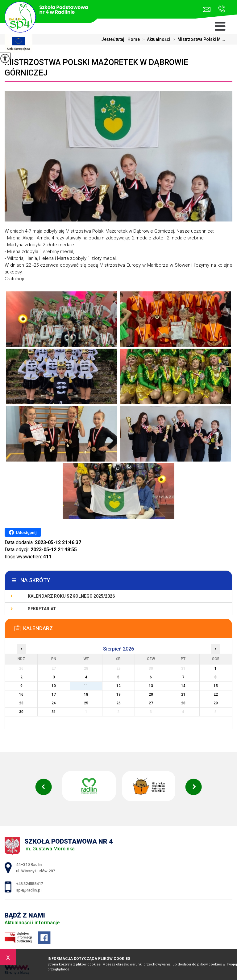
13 (151, 686)
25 (86, 703)
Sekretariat (42, 609)
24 (54, 703)
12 (118, 686)
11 (86, 686)
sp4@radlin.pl (207, 9)
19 (118, 694)
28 (183, 703)
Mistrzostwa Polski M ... (198, 39)
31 (54, 712)
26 (118, 703)
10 (54, 686)
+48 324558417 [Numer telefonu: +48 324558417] (29, 884)
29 (216, 703)
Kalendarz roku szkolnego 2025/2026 (71, 596)
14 (183, 686)
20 (151, 694)
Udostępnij (23, 532)
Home (134, 39)
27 (151, 703)
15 (216, 686)
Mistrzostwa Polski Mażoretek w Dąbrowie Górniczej (96, 67)
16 (21, 694)
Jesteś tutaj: (114, 39)
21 (183, 694)
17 (54, 694)
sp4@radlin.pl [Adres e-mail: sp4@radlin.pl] (29, 890)
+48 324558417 (222, 9)
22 (216, 694)
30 (21, 712)
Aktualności (155, 39)
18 (86, 694)
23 (21, 703)
